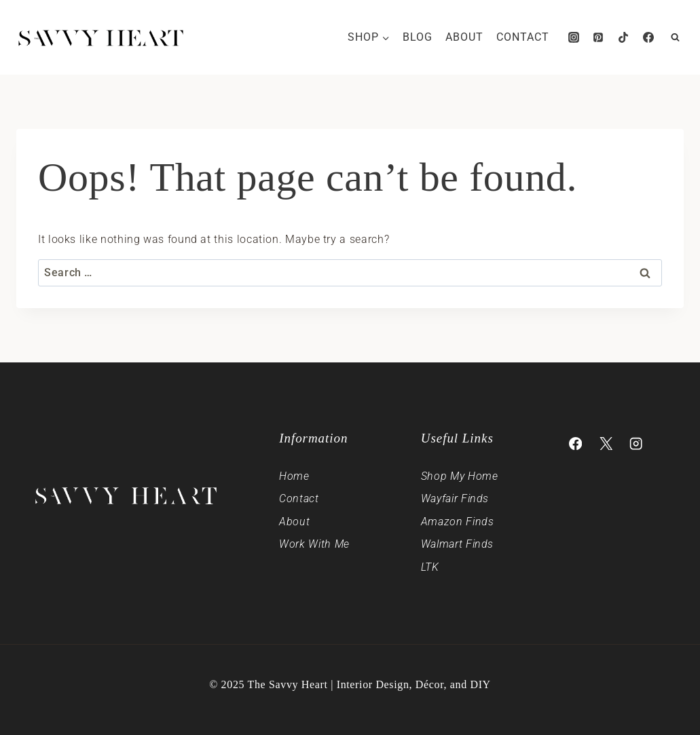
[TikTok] (623, 37)
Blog (418, 37)
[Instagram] (574, 37)
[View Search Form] (675, 37)
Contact (523, 37)
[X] (606, 444)
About (464, 37)
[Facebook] (648, 37)
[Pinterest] (598, 37)
